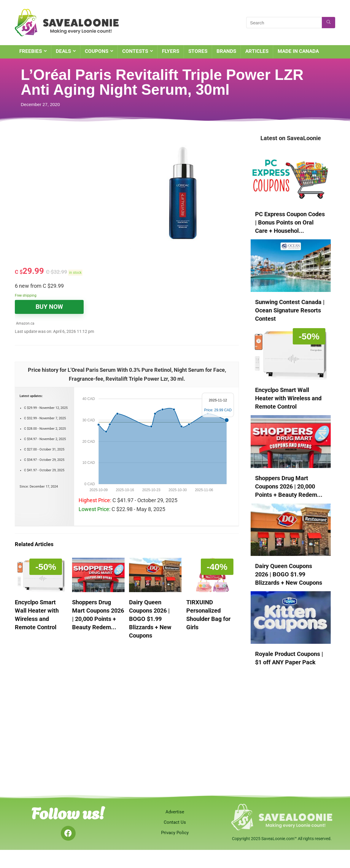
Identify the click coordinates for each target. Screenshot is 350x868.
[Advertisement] (71, 178)
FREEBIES (31, 51)
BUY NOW (49, 307)
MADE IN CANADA (298, 51)
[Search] (328, 23)
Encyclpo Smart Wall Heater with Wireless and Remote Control (288, 398)
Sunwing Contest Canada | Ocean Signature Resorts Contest (290, 310)
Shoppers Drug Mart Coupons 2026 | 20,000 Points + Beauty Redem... (289, 486)
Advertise (175, 812)
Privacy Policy (175, 833)
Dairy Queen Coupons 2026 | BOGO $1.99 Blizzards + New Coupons (150, 619)
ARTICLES (257, 51)
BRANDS (226, 51)
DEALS (63, 51)
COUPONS (97, 51)
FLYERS (171, 51)
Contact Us (175, 822)
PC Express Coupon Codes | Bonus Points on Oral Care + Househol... (290, 222)
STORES (198, 51)
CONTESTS (135, 51)
